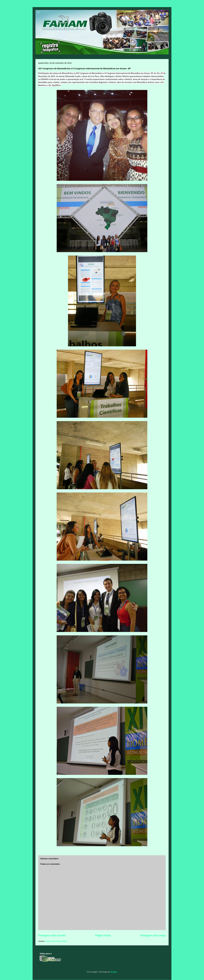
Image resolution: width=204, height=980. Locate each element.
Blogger (114, 972)
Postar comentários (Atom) (56, 941)
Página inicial (103, 935)
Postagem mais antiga (153, 935)
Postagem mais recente (52, 935)
